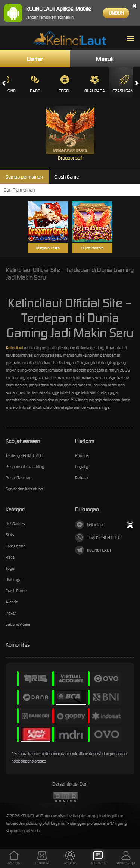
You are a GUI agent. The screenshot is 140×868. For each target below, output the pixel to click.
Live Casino (15, 546)
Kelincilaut (15, 348)
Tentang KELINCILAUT (24, 455)
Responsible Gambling (25, 467)
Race (35, 84)
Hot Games (15, 524)
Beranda (14, 858)
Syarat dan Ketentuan (24, 489)
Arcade (12, 602)
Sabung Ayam (18, 624)
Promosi (82, 455)
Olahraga (95, 84)
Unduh (116, 13)
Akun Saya (126, 858)
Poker (11, 613)
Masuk (105, 59)
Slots (10, 535)
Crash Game (124, 84)
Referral (82, 478)
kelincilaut (89, 525)
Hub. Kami (98, 858)
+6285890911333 (98, 537)
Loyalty (82, 467)
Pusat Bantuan (18, 478)
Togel (65, 84)
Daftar (35, 59)
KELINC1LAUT (93, 550)
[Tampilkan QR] (130, 525)
